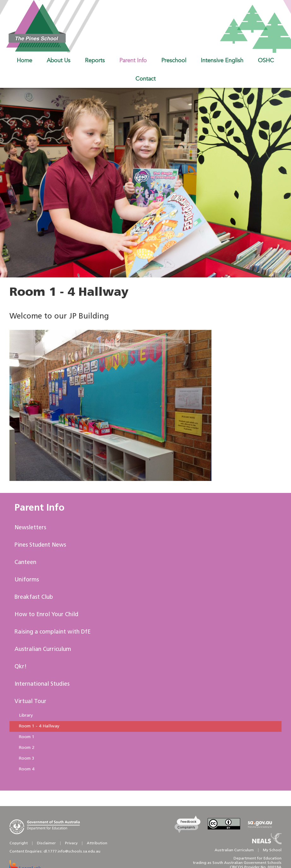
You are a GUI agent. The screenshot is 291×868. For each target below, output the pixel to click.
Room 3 (27, 759)
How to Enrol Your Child (46, 615)
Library (26, 716)
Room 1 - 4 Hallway (39, 726)
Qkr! (21, 667)
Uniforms (27, 580)
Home (24, 60)
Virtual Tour (30, 702)
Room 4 (27, 769)
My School (272, 850)
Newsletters (30, 528)
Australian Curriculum (43, 649)
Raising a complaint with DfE (53, 632)
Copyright (19, 843)
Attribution (97, 843)
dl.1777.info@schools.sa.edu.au (72, 852)
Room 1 (27, 737)
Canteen (25, 563)
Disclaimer (46, 843)
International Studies (42, 684)
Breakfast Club (34, 597)
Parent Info (39, 508)
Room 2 (27, 748)
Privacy (71, 843)
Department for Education (258, 859)
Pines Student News (40, 545)
